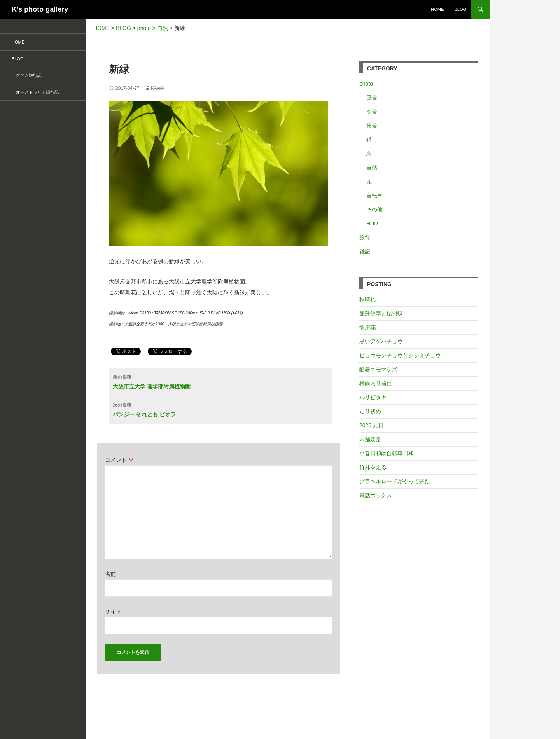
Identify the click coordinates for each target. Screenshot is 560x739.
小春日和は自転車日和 (387, 453)
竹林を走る (373, 467)
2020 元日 (372, 425)
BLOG (460, 9)
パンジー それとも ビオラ (222, 409)
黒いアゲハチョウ (381, 341)
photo (366, 84)
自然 (372, 168)
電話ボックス (376, 495)
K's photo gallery (40, 9)
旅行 (365, 238)
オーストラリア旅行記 (35, 92)
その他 (374, 210)
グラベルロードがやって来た (395, 481)
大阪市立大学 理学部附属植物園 (222, 381)
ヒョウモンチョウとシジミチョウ (400, 355)
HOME (437, 9)
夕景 (372, 112)
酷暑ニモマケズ (378, 369)
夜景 (372, 126)
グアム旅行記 (27, 75)
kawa (157, 88)
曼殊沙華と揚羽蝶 (381, 313)
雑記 (365, 252)
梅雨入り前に (376, 383)
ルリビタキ (373, 397)
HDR (372, 224)
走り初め (370, 411)
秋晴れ (367, 299)
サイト (113, 611)
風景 (372, 98)
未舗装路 (370, 439)
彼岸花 (367, 327)
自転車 (374, 196)
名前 (110, 574)
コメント (119, 460)
